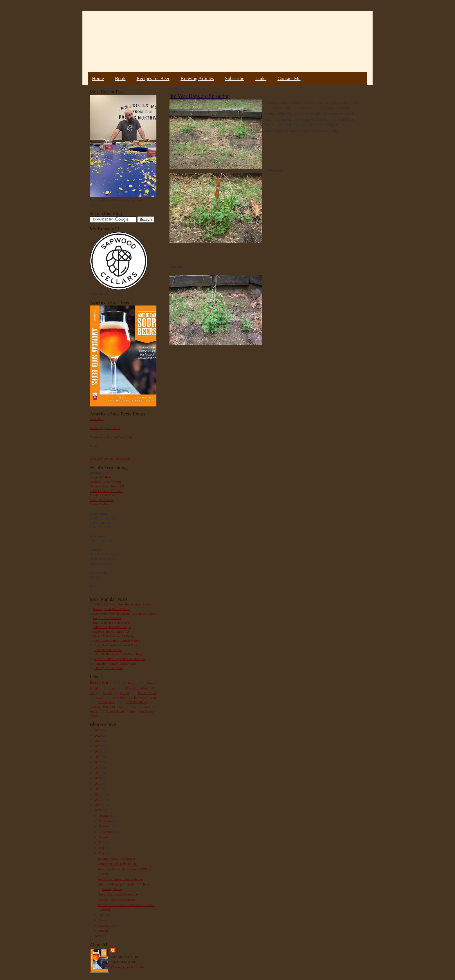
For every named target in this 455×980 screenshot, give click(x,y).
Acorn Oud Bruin (101, 477)
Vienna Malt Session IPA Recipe (114, 636)
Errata (94, 446)
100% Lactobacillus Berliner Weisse (116, 641)
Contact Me (289, 78)
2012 (98, 789)
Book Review (147, 693)
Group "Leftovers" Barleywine (118, 894)
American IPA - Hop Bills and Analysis (120, 659)
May (102, 853)
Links (261, 78)
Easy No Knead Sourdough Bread (117, 645)
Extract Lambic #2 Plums (106, 491)
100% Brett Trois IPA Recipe (112, 627)
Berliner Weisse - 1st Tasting (116, 858)
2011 (98, 794)
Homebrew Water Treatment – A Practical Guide (124, 614)
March (103, 920)
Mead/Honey (106, 702)
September (106, 832)
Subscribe (235, 78)
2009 (98, 805)
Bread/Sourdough (137, 702)
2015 (98, 773)
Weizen (94, 711)
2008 (98, 810)
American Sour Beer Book (106, 707)
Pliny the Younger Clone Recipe (115, 663)
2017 (98, 762)
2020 (98, 746)
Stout (112, 688)
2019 (98, 751)
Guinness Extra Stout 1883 (107, 486)
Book (120, 78)
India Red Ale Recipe (108, 650)
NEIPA (125, 693)
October (104, 826)
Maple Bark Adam (102, 500)
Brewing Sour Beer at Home (111, 609)
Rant (133, 707)
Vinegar (94, 716)
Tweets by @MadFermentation (110, 459)
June (102, 848)
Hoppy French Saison (107, 618)
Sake (132, 711)
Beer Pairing (146, 711)
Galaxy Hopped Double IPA (111, 632)
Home (98, 78)
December (106, 816)
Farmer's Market (114, 711)
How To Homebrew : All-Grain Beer (118, 654)
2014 (98, 778)
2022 (98, 741)
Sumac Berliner (100, 504)
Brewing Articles (197, 78)
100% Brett (119, 697)
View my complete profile (128, 967)
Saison (107, 693)
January (104, 931)
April (102, 915)
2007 (98, 936)
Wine (153, 697)
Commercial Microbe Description (112, 437)
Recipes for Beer (153, 78)
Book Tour (97, 419)
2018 (98, 757)
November (106, 821)
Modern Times (137, 688)
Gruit (147, 707)
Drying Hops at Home (109, 668)
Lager (100, 697)
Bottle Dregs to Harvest (105, 428)
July (102, 842)
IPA (92, 693)
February (105, 925)
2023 (98, 735)
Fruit (131, 683)
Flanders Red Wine (102, 495)
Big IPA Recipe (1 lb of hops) (112, 623)
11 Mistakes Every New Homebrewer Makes (122, 604)
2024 (98, 730)
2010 (98, 800)
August (104, 837)
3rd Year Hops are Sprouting (116, 900)
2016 (98, 768)
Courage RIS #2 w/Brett (105, 482)
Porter (138, 697)
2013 (98, 784)
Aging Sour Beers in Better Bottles (120, 879)
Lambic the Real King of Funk (118, 864)
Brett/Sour (100, 683)
